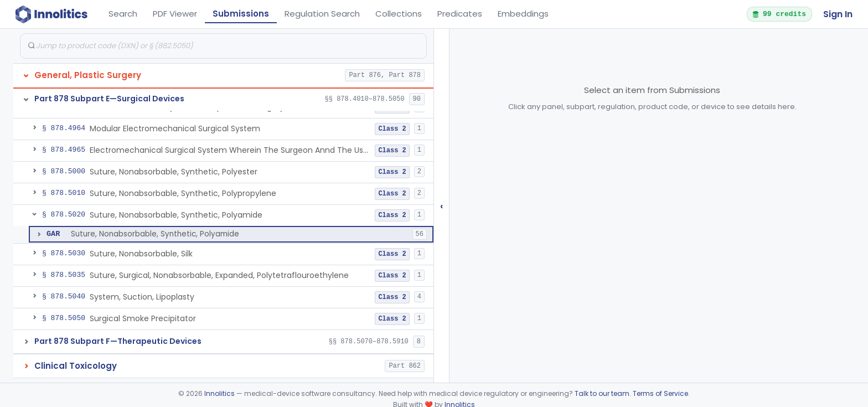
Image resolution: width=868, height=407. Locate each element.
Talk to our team (602, 393)
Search (123, 14)
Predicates (460, 14)
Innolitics (219, 393)
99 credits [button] (779, 14)
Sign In (838, 14)
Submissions (241, 14)
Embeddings (523, 14)
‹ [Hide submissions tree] (442, 206)
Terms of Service (660, 393)
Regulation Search (322, 14)
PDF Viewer (175, 14)
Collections (399, 14)
